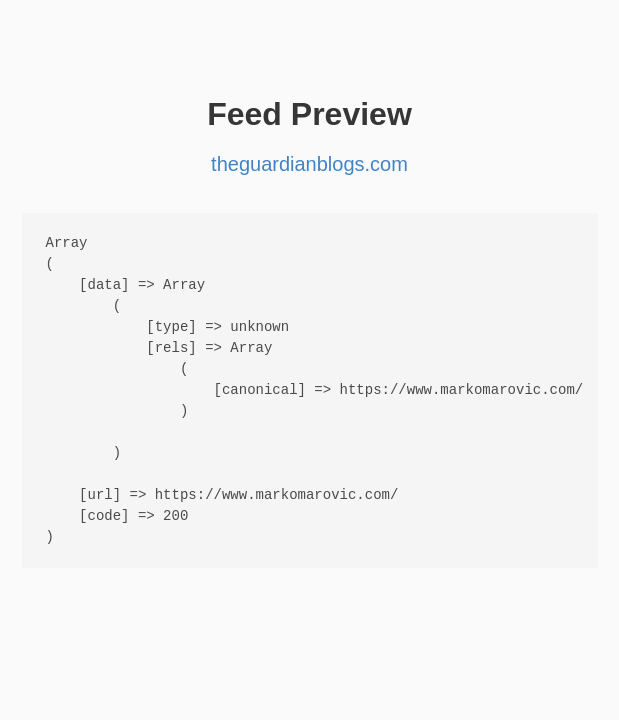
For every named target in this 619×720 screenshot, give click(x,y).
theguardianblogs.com (309, 164)
